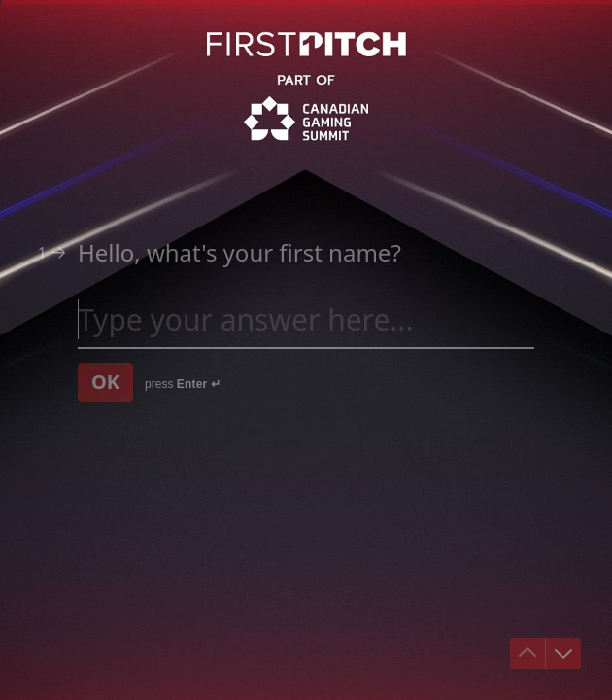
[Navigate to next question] (563, 653)
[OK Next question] (105, 382)
